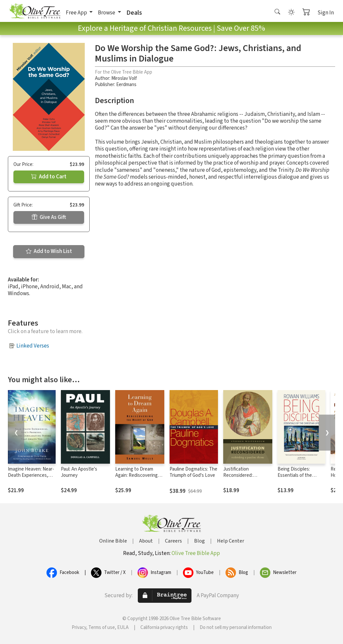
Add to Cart (49, 177)
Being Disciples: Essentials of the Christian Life (295, 475)
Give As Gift (49, 217)
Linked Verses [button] (33, 346)
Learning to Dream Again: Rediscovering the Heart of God (136, 475)
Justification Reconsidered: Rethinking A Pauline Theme (244, 478)
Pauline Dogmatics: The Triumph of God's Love (193, 472)
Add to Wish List (49, 251)
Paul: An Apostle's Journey (79, 472)
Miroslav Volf (124, 78)
